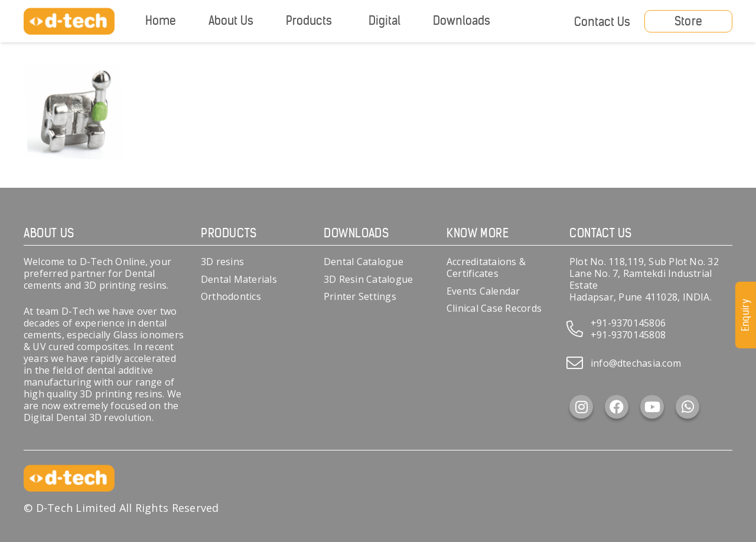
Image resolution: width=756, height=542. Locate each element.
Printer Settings (360, 296)
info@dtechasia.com (636, 363)
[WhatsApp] (687, 407)
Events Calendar (483, 291)
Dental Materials (239, 279)
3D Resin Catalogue (368, 279)
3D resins (222, 262)
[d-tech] (69, 22)
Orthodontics (231, 296)
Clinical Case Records (494, 308)
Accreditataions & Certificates (486, 267)
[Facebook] (617, 407)
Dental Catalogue (364, 262)
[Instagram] (581, 407)
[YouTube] (652, 407)
